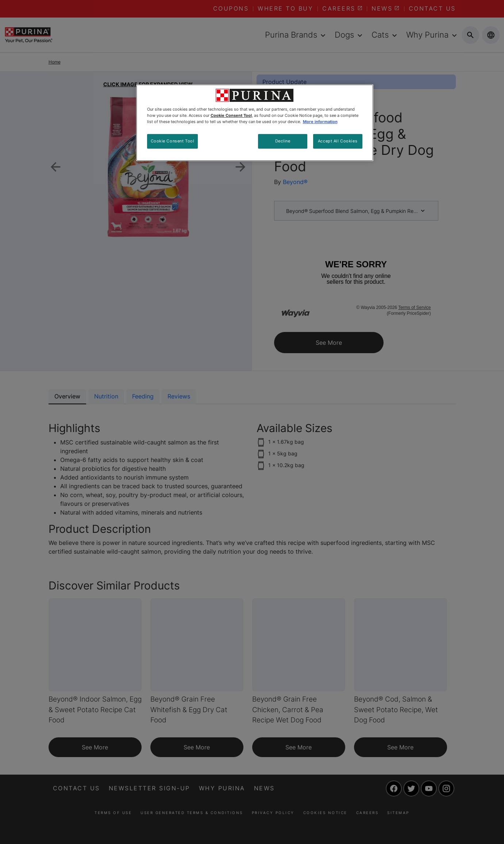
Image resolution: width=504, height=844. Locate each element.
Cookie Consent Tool (173, 141)
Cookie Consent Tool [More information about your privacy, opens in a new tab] (231, 115)
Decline (283, 141)
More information (320, 122)
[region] (255, 123)
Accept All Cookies (338, 141)
